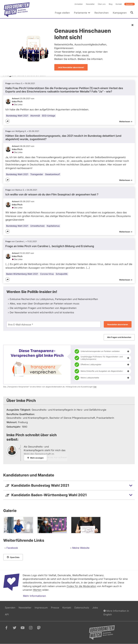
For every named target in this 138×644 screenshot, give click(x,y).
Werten (37, 590)
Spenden (130, 4)
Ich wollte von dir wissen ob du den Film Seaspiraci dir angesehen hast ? (52, 194)
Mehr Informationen (34, 596)
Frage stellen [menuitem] (62, 13)
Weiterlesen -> (126, 121)
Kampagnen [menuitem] (120, 13)
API (7, 614)
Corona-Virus (47, 274)
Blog (111, 4)
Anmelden (79, 4)
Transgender (37, 174)
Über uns (102, 4)
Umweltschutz (37, 226)
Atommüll (35, 116)
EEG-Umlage (49, 116)
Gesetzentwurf (52, 174)
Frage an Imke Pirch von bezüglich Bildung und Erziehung (50, 246)
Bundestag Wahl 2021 (17, 116)
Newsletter (90, 4)
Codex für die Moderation (81, 586)
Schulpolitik (62, 274)
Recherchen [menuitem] (102, 13)
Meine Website (81, 548)
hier (95, 387)
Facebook (12, 548)
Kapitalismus (53, 226)
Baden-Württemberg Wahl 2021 (22, 274)
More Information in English (116, 612)
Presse (55, 608)
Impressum (41, 608)
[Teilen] (8, 121)
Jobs (95, 608)
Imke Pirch (17, 101)
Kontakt (119, 4)
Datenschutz (82, 608)
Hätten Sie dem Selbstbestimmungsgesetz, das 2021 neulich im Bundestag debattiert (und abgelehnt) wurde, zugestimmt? (63, 137)
